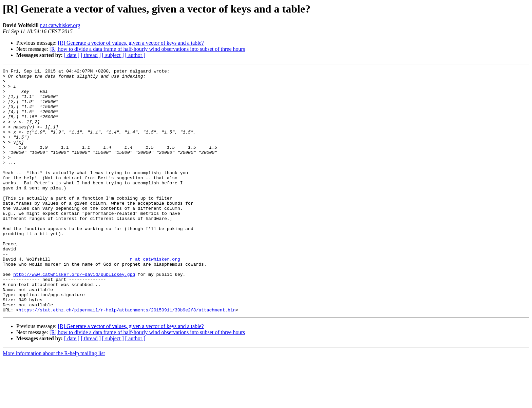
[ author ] (135, 55)
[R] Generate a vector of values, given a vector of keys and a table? (131, 43)
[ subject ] (113, 55)
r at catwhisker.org (60, 25)
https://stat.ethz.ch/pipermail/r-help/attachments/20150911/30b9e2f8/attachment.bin (127, 359)
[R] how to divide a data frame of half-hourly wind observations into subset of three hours (147, 49)
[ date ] (72, 55)
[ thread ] (91, 55)
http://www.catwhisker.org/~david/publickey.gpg (74, 316)
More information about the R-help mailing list (54, 402)
